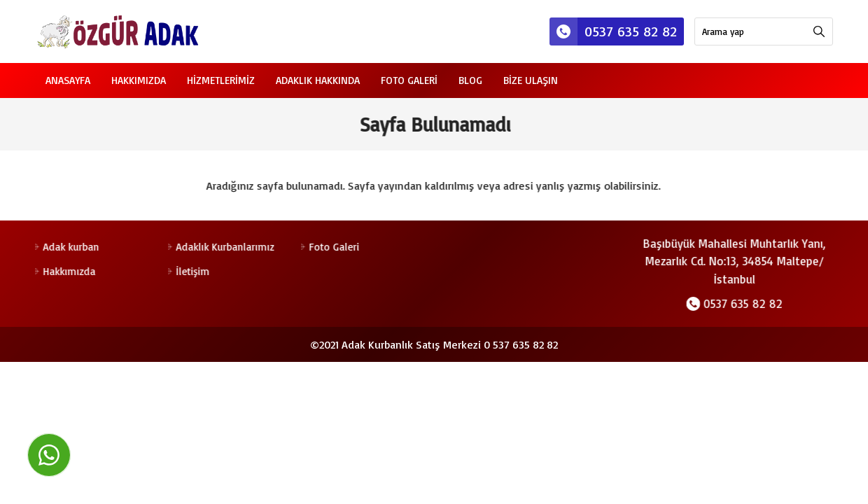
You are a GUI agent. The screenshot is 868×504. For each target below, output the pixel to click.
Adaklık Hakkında (318, 80)
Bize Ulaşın (531, 80)
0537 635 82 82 (613, 31)
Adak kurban (70, 247)
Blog (470, 80)
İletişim (192, 271)
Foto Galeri (409, 80)
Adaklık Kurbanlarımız (224, 247)
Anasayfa (68, 80)
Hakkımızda (139, 80)
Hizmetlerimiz (221, 80)
